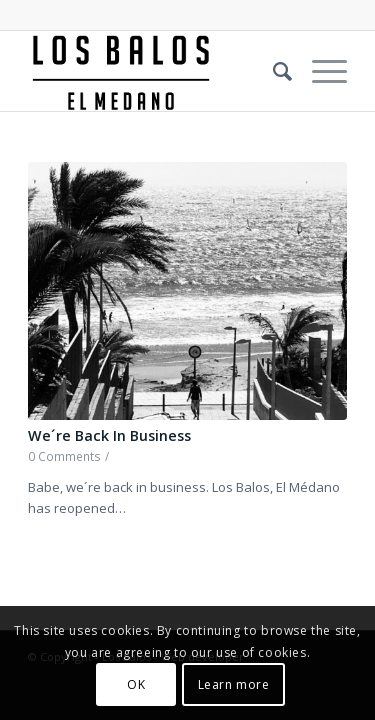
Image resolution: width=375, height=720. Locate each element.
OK (136, 684)
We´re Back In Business (109, 435)
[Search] (272, 71)
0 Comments (64, 456)
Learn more (234, 684)
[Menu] (319, 71)
